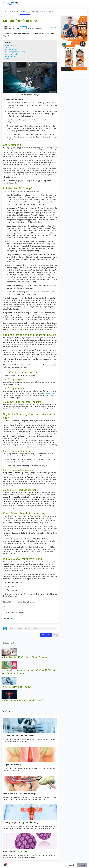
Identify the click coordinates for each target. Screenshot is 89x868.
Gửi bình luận (46, 635)
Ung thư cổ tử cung (12, 765)
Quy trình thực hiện (11, 54)
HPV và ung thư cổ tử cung (15, 852)
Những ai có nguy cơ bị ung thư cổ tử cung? (22, 700)
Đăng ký (82, 865)
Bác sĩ (46, 12)
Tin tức (25, 12)
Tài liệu (51, 12)
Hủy (56, 635)
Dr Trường (23, 27)
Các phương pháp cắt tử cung (15, 52)
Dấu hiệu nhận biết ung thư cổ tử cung (21, 823)
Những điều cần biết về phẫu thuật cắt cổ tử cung (25, 657)
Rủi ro (7, 58)
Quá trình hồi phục (11, 56)
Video (35, 12)
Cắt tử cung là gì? (11, 45)
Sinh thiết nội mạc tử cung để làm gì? (20, 794)
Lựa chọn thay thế (11, 50)
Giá (42, 12)
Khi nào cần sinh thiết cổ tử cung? (18, 687)
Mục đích (8, 47)
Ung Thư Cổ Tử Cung (12, 12)
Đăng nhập (71, 865)
